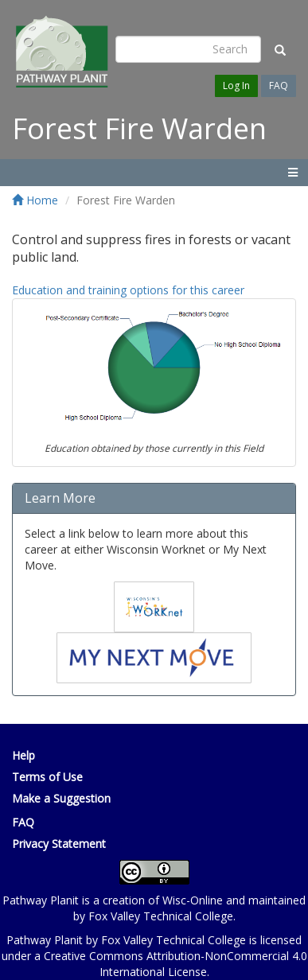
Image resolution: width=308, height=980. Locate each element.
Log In (236, 86)
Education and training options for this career (128, 290)
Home (35, 200)
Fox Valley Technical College (161, 916)
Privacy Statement (59, 844)
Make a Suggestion (61, 798)
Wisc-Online (193, 900)
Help (23, 755)
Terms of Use (47, 777)
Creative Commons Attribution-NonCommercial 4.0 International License (175, 964)
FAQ (279, 86)
